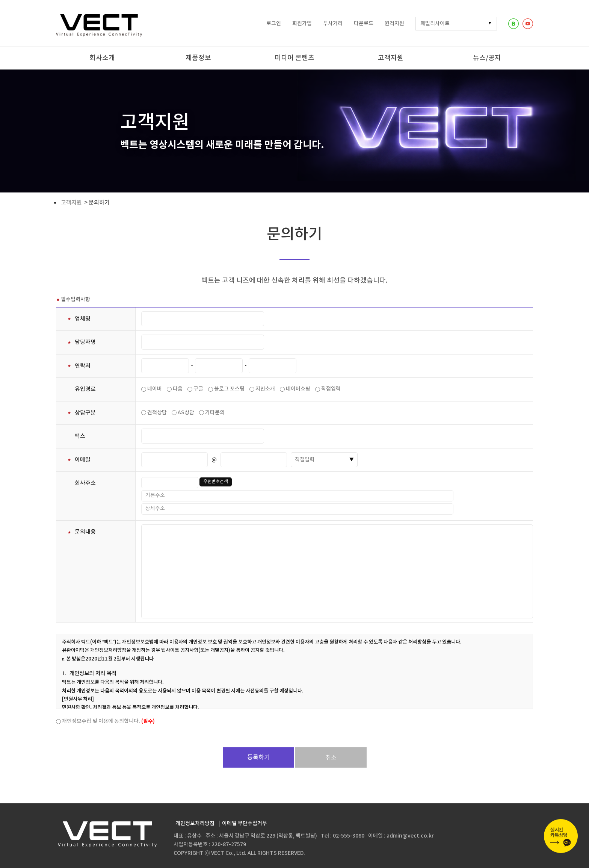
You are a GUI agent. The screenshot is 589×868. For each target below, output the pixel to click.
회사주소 (85, 483)
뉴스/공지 (487, 58)
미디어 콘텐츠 (294, 58)
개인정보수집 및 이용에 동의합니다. (108, 721)
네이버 (155, 389)
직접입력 (331, 389)
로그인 (274, 23)
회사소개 (102, 58)
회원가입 (302, 23)
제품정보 (198, 58)
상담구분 (82, 413)
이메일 (79, 460)
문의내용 (82, 532)
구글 (198, 389)
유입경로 (85, 389)
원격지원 (394, 23)
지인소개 (265, 389)
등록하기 (258, 757)
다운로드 (364, 23)
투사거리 (333, 23)
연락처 (79, 366)
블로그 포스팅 (229, 389)
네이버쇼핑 (298, 389)
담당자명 (82, 342)
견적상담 (157, 413)
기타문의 (215, 413)
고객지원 (391, 58)
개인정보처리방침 (195, 823)
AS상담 (186, 413)
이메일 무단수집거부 (245, 823)
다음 (178, 389)
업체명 (79, 319)
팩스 (80, 436)
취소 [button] (331, 758)
